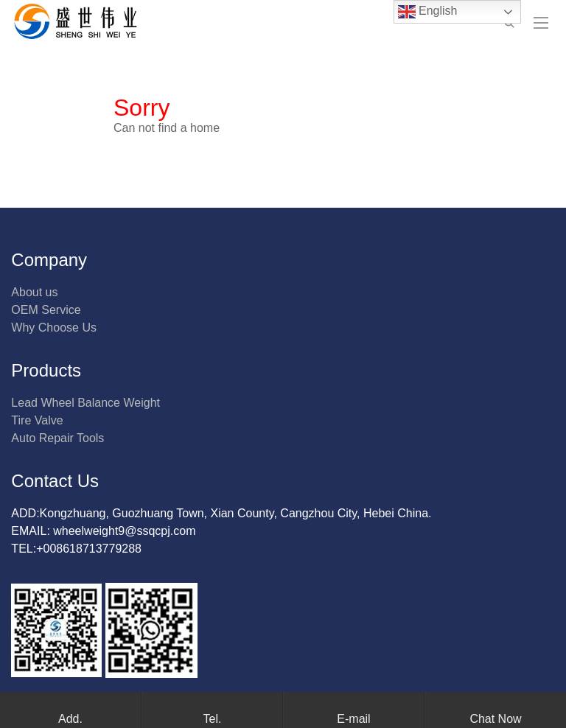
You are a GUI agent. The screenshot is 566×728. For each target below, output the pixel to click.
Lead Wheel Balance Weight (85, 403)
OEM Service (46, 310)
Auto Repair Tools (57, 438)
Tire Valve (37, 420)
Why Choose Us (54, 328)
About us (34, 292)
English (428, 12)
